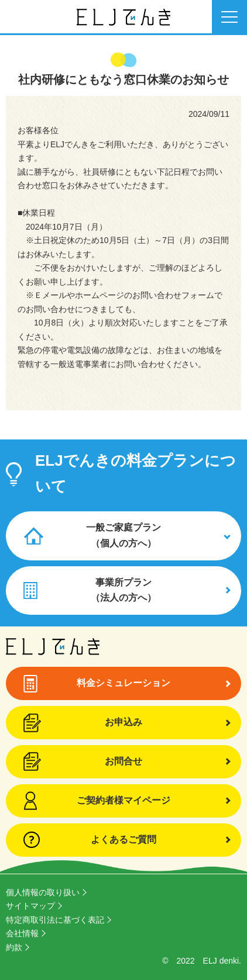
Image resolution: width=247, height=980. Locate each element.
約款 (14, 947)
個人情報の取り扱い (43, 892)
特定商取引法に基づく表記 (55, 920)
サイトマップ (30, 906)
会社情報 (22, 933)
